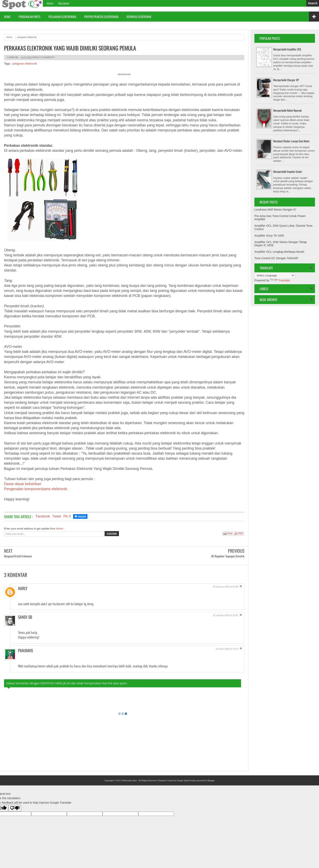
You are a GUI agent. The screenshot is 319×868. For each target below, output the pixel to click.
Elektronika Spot (129, 780)
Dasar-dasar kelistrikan (23, 484)
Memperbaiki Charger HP (286, 80)
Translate (280, 280)
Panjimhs (25, 650)
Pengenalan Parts (29, 17)
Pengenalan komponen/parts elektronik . (37, 489)
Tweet (57, 516)
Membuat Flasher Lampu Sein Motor (291, 141)
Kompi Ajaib (183, 780)
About (50, 3)
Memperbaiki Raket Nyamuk (287, 110)
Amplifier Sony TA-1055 (269, 236)
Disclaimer (64, 3)
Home (7, 17)
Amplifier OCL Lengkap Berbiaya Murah (279, 252)
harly (23, 588)
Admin (60, 529)
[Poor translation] (15, 808)
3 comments (47, 57)
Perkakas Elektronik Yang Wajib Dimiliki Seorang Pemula (70, 48)
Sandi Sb (25, 617)
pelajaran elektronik (25, 64)
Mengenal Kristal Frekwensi (18, 556)
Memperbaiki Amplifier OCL (287, 49)
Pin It (67, 516)
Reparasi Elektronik (139, 17)
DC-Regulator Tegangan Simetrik (228, 556)
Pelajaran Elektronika (62, 17)
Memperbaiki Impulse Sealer (288, 171)
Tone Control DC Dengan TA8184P (276, 258)
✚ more (80, 516)
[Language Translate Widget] (274, 275)
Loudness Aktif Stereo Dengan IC (275, 210)
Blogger (211, 780)
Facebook (43, 516)
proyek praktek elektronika (101, 17)
